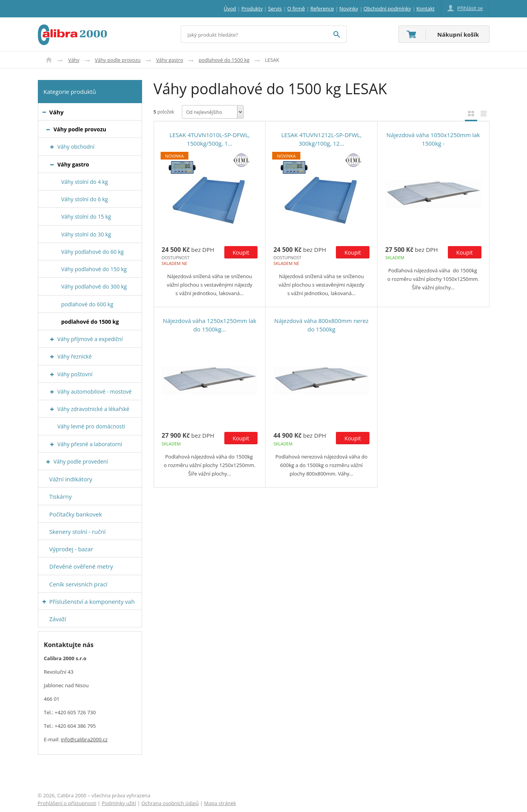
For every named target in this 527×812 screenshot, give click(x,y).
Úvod (49, 60)
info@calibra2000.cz (84, 739)
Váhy (74, 60)
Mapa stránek (220, 803)
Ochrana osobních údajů (170, 803)
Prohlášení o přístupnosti (67, 803)
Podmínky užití (119, 803)
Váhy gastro (169, 60)
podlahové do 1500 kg (224, 60)
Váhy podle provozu (118, 60)
